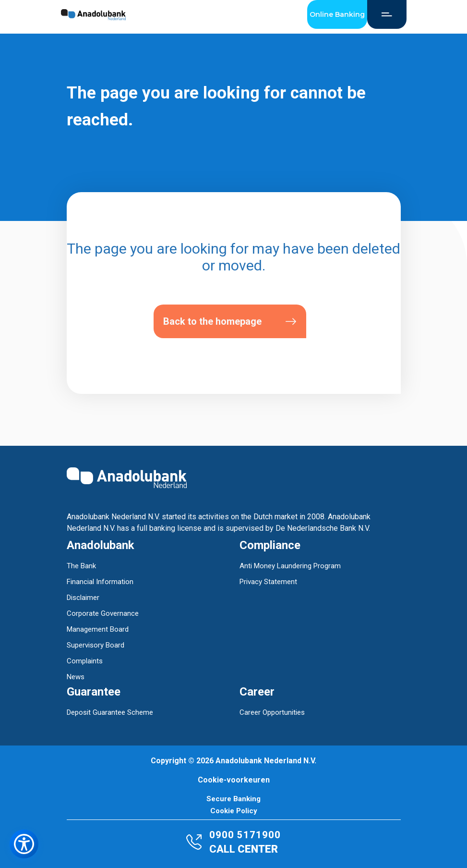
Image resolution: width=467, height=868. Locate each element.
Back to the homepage (230, 322)
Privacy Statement (268, 582)
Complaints (85, 661)
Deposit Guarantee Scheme (110, 712)
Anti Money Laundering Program (290, 566)
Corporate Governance (103, 613)
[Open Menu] (387, 14)
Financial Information (100, 582)
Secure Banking (233, 799)
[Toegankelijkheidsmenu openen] (24, 844)
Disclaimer (83, 598)
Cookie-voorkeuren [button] (234, 780)
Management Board (98, 629)
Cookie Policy (234, 811)
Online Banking (337, 14)
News (76, 677)
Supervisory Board (96, 645)
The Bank (81, 566)
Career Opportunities (272, 712)
